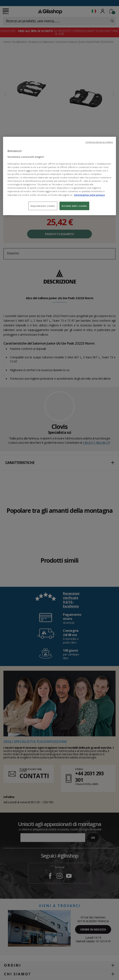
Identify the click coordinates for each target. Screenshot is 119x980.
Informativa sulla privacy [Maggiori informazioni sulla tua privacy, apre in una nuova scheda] (89, 195)
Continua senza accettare (99, 142)
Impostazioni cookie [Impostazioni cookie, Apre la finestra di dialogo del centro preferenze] (43, 206)
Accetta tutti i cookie (74, 206)
